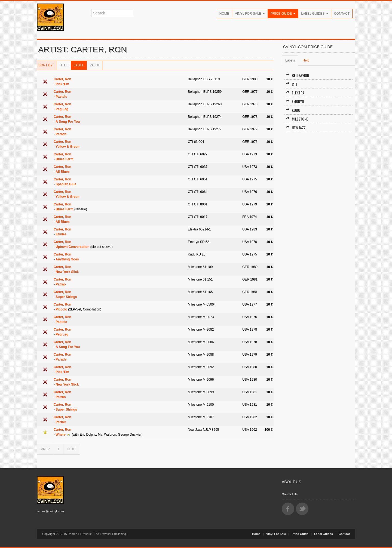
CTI (291, 84)
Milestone (297, 119)
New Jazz (296, 127)
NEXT (72, 449)
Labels (290, 60)
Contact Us (290, 494)
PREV (45, 449)
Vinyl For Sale (250, 14)
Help (306, 60)
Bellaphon (297, 75)
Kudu (293, 110)
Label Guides (315, 14)
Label (79, 65)
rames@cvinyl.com (50, 511)
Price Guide (283, 14)
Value (95, 65)
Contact (342, 14)
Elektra (295, 93)
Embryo (295, 101)
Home (224, 14)
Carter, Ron (62, 79)
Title (64, 65)
